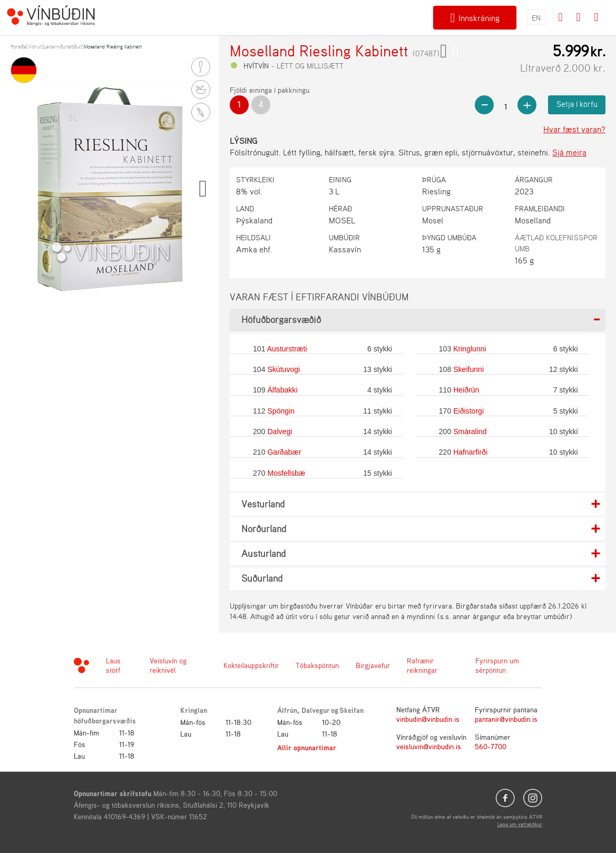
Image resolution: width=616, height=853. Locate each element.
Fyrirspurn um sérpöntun (497, 665)
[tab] (418, 320)
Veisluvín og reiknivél (168, 665)
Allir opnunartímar (307, 747)
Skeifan (351, 710)
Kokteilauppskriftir (251, 665)
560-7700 (491, 746)
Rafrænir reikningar (422, 665)
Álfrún (287, 710)
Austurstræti (287, 349)
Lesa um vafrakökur (520, 824)
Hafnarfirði (470, 452)
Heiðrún (466, 390)
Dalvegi (280, 432)
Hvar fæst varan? (574, 129)
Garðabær (284, 452)
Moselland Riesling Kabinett (113, 46)
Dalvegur (316, 710)
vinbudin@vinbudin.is (428, 719)
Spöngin (281, 411)
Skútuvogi (283, 369)
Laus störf (113, 665)
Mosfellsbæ (286, 473)
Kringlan (194, 710)
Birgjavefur (373, 665)
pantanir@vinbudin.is (506, 719)
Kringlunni (470, 349)
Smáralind (470, 432)
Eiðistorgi (468, 411)
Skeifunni (468, 369)
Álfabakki (282, 390)
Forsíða (18, 46)
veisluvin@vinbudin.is (429, 746)
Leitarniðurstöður (62, 46)
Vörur (35, 46)
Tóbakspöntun (317, 665)
